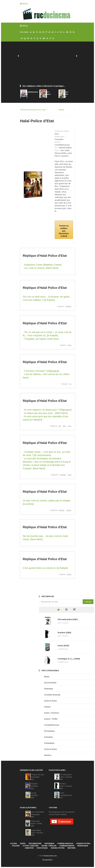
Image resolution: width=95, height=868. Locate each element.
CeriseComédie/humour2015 (66, 795)
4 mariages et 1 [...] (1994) (69, 659)
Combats (63, 475)
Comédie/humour (52, 725)
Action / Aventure (52, 713)
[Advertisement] (48, 65)
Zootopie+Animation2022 (34, 786)
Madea (62, 110)
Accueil (14, 844)
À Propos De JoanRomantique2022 (37, 777)
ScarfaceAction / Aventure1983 (66, 786)
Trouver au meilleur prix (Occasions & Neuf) (64, 231)
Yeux (70, 426)
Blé (60, 426)
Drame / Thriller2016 (65, 94)
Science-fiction (51, 749)
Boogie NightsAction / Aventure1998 (37, 833)
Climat (69, 574)
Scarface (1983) (64, 633)
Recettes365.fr (47, 860)
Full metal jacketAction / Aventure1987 (66, 777)
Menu (24, 4)
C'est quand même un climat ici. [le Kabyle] (45, 568)
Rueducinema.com (50, 856)
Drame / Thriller (51, 719)
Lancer (88, 602)
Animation (49, 737)
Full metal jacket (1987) (68, 619)
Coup (70, 345)
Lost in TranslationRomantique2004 (37, 814)
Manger (62, 510)
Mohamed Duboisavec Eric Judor (33, 110)
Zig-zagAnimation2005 (34, 795)
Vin (70, 384)
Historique (49, 689)
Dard (64, 426)
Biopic (47, 677)
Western (48, 755)
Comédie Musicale (52, 695)
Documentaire (50, 683)
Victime (69, 510)
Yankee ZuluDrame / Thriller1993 (36, 824)
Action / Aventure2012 (47, 94)
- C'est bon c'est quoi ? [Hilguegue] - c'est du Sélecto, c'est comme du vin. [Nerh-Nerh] (46, 374)
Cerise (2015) (63, 646)
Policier (47, 707)
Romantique (49, 731)
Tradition (68, 306)
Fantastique (49, 743)
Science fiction (51, 701)
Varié (70, 475)
